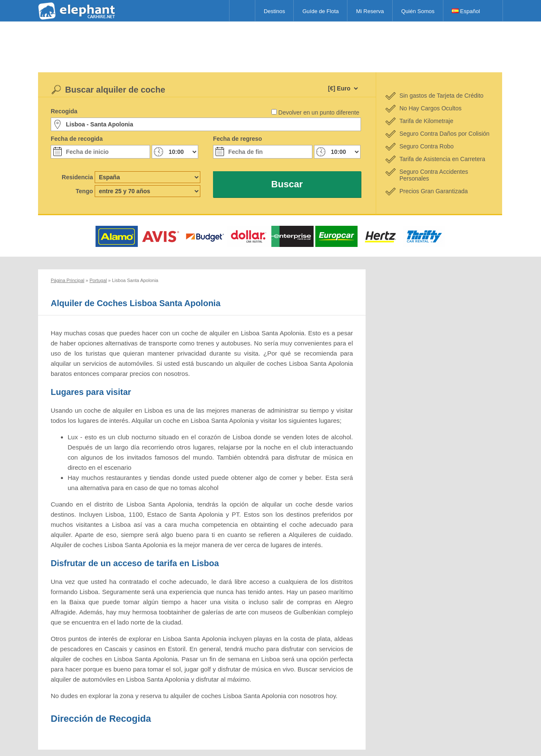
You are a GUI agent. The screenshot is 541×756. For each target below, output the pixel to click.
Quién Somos (418, 11)
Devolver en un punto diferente (319, 112)
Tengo (84, 191)
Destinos (275, 11)
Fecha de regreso (238, 139)
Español (466, 11)
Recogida (64, 111)
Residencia (77, 177)
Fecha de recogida (77, 139)
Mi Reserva (370, 11)
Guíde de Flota (320, 11)
